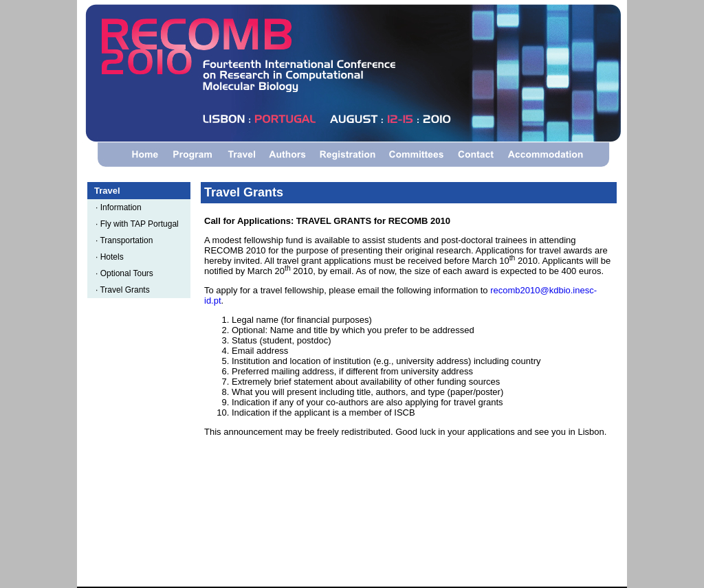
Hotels (114, 257)
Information (123, 207)
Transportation (129, 240)
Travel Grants (127, 290)
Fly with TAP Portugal (142, 224)
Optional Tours (129, 273)
